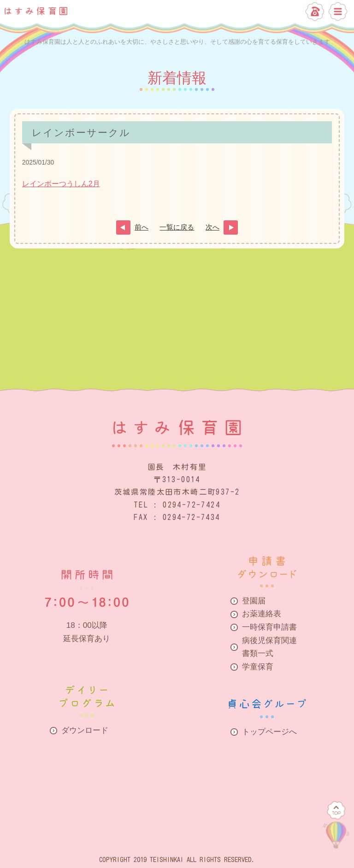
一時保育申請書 (269, 627)
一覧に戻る (177, 227)
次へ (212, 227)
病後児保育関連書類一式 (269, 647)
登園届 (254, 601)
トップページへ (269, 732)
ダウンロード (85, 730)
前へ (142, 227)
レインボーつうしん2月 (61, 184)
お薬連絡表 (262, 614)
